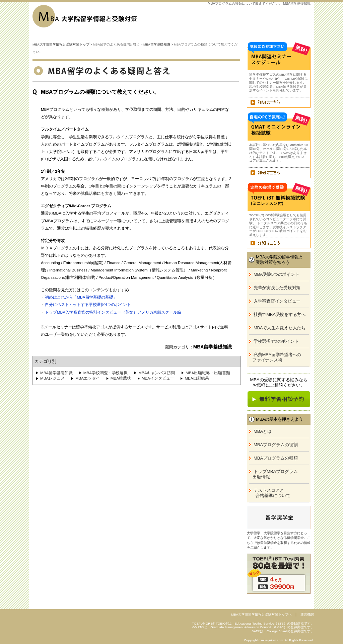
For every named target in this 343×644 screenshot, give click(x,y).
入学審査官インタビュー (277, 301)
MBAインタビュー (158, 378)
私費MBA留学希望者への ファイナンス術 (274, 357)
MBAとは (263, 431)
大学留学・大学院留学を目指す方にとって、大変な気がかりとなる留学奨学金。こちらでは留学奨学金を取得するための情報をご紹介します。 (279, 540)
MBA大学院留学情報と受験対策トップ (61, 44)
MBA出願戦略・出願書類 (208, 373)
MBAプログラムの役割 (276, 445)
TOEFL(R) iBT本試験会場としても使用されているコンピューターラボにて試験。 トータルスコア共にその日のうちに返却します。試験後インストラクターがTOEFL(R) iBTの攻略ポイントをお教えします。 (278, 225)
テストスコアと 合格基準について (269, 493)
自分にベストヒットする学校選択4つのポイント (88, 304)
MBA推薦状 (121, 378)
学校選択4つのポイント (276, 341)
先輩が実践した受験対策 (277, 288)
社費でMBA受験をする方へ (280, 314)
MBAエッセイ (88, 378)
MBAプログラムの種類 (276, 458)
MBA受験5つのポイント (276, 274)
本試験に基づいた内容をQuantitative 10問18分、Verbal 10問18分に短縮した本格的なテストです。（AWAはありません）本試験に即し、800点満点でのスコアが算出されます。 (279, 153)
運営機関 (307, 614)
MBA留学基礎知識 (157, 44)
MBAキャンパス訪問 (157, 373)
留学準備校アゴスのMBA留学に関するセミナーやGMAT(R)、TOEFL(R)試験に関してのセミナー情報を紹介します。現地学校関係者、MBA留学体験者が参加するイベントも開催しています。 (279, 82)
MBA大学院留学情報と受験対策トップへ (261, 614)
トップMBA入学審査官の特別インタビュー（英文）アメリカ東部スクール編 (113, 312)
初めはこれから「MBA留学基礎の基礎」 (81, 297)
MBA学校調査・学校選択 (106, 373)
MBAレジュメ (52, 378)
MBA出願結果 (197, 378)
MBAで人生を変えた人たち (280, 328)
